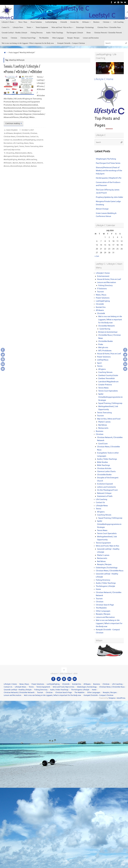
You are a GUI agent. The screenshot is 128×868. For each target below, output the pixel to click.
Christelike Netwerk (106, 326)
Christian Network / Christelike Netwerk (19, 693)
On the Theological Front (107, 490)
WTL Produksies (105, 351)
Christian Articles (104, 468)
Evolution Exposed (105, 484)
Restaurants (103, 428)
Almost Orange (102, 209)
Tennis (22, 146)
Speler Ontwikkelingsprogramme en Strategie (110, 397)
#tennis (7, 166)
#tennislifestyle (16, 166)
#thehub (27, 166)
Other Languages (103, 611)
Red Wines (103, 425)
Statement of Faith (105, 496)
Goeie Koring (105, 329)
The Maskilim (101, 608)
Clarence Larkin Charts (106, 472)
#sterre (40, 163)
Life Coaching (18, 143)
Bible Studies (102, 462)
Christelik (26, 133)
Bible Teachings (104, 465)
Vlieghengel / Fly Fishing (106, 159)
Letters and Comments (106, 487)
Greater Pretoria (105, 385)
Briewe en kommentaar (108, 332)
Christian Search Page (105, 605)
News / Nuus (29, 143)
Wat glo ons (103, 348)
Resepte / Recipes (104, 565)
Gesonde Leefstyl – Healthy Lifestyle (18, 690)
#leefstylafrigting (10, 160)
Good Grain (103, 444)
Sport (16, 146)
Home (98, 589)
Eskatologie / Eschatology (107, 568)
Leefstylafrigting (29, 140)
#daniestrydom (21, 153)
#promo (22, 163)
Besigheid (18, 133)
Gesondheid (17, 140)
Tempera (112, 698)
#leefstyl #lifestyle (27, 156)
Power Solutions (103, 298)
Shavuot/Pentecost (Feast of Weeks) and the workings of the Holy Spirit (109, 171)
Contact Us (34, 137)
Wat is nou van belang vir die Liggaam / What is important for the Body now (110, 320)
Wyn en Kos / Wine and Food (109, 419)
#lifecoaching (32, 160)
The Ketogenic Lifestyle (105, 586)
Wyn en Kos (16, 150)
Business (100, 431)
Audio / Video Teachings (107, 459)
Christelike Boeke (106, 341)
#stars (34, 163)
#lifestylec (8, 163)
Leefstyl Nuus (103, 360)
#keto (30, 153)
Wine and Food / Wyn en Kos (108, 546)
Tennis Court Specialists (108, 391)
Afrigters (102, 369)
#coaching (10, 153)
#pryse (28, 163)
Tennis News (103, 388)
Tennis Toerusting (32, 146)
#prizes (15, 163)
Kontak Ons (101, 307)
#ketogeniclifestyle (11, 156)
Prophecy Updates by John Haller (110, 197)
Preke (101, 344)
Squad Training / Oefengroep (110, 403)
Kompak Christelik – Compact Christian (98, 695)
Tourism (100, 292)
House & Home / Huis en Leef (109, 279)
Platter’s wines (104, 422)
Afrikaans (9, 133)
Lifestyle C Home (103, 273)
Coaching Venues (105, 372)
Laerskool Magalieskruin (108, 382)
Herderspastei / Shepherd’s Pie (109, 178)
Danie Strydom (12, 130)
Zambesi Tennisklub (106, 379)
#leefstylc (22, 160)
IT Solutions (102, 289)
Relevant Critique (104, 493)
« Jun (97, 256)
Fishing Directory (105, 286)
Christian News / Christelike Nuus (16, 137)
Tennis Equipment (103, 543)
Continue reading (14, 123)
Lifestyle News (102, 506)
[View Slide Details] (110, 68)
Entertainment (103, 276)
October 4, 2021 (28, 130)
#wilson (34, 166)
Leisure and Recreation (107, 282)
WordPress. (121, 698)
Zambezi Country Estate (108, 375)
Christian (34, 133)
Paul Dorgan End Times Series (108, 163)
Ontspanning (9, 146)
